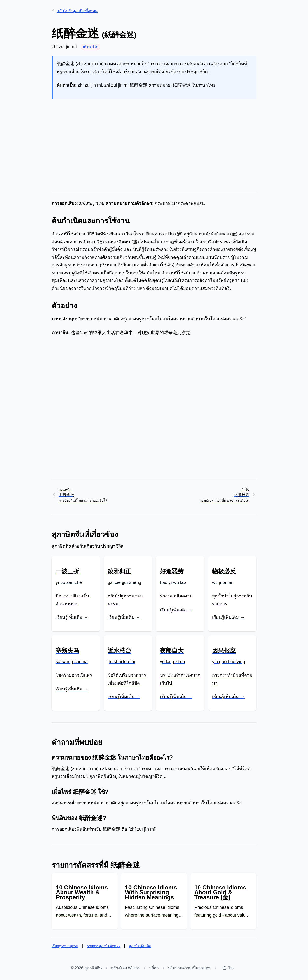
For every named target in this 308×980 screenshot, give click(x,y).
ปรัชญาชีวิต (91, 47)
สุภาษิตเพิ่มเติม (140, 946)
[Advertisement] (154, 141)
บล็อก (154, 968)
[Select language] (229, 968)
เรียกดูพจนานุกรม (65, 946)
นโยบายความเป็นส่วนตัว (189, 968)
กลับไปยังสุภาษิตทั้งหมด (75, 11)
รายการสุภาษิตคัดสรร (104, 946)
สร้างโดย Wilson (125, 968)
